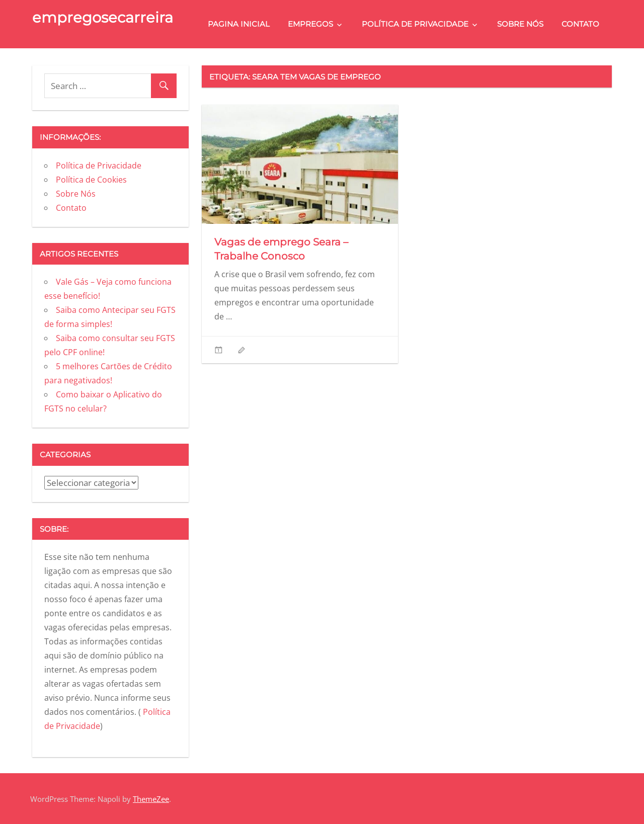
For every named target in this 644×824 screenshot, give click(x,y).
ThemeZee (151, 799)
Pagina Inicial (239, 24)
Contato (580, 24)
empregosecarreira (103, 17)
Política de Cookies (91, 180)
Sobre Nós (520, 24)
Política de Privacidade (415, 24)
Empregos (310, 24)
